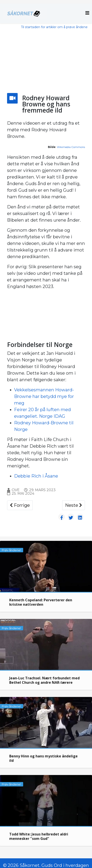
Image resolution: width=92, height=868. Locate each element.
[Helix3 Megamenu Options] (87, 13)
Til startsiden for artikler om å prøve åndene (54, 27)
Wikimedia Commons (71, 147)
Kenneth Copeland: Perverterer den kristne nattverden (41, 602)
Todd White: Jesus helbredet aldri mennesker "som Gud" (39, 836)
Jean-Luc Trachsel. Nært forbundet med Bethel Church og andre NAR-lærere (44, 680)
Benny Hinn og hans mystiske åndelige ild (43, 758)
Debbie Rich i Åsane (36, 476)
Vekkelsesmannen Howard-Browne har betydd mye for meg (44, 396)
